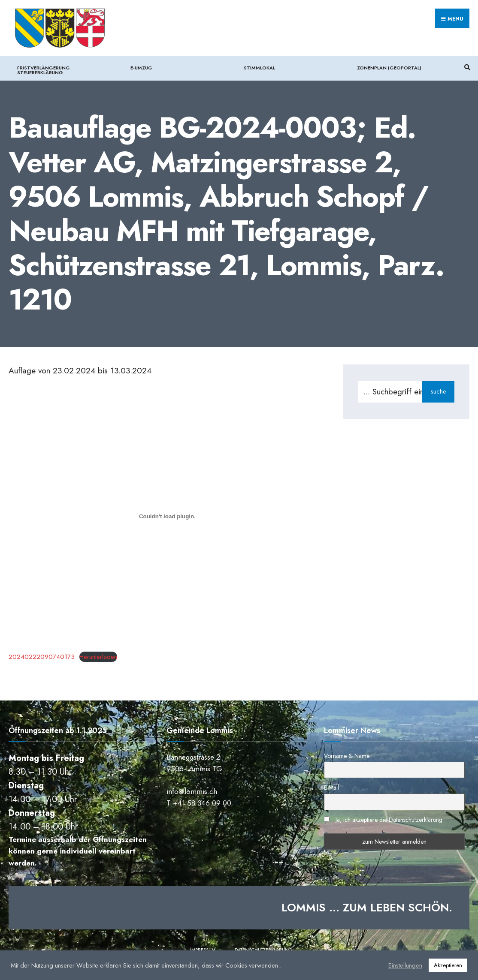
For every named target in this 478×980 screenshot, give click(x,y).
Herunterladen (98, 657)
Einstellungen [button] (405, 965)
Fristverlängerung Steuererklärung (44, 70)
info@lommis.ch (192, 791)
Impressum (203, 950)
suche (438, 391)
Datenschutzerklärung (263, 950)
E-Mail (331, 788)
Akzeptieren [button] (448, 965)
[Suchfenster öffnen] (466, 67)
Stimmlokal (259, 68)
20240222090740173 (42, 657)
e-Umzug (141, 68)
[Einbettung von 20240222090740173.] (167, 517)
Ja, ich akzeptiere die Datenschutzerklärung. (390, 820)
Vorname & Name (347, 756)
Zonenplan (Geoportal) (389, 68)
